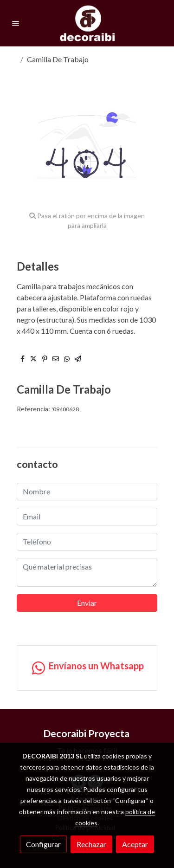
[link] (87, 23)
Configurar (43, 844)
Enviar (87, 603)
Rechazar (91, 844)
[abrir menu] (16, 23)
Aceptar (135, 844)
